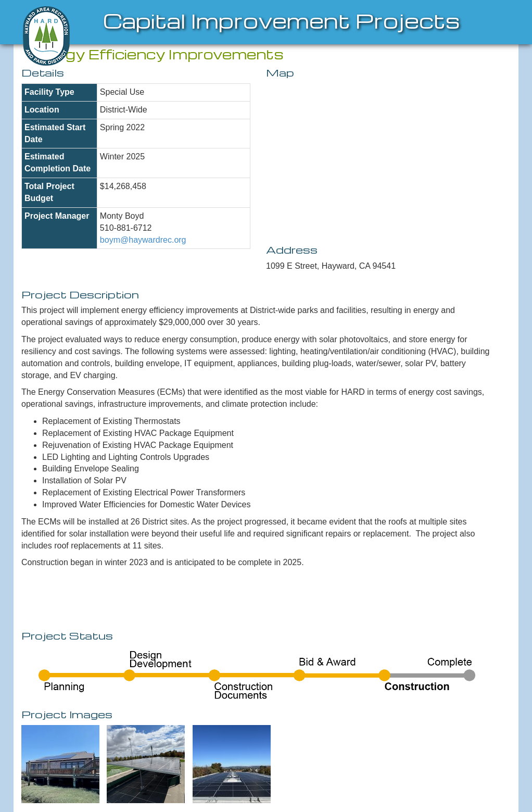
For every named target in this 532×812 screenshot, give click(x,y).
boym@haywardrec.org (143, 240)
